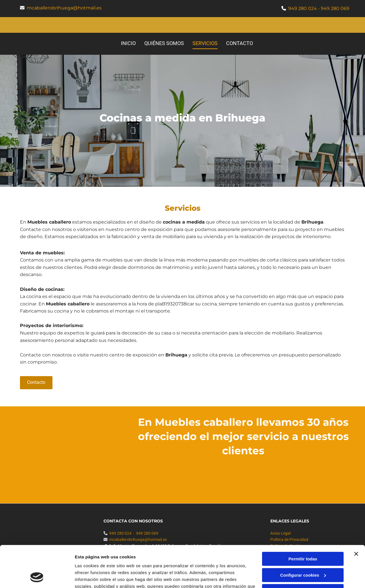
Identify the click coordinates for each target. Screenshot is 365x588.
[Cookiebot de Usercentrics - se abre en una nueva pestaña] (37, 577)
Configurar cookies (303, 536)
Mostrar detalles (91, 577)
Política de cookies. (116, 561)
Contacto (240, 43)
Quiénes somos (164, 43)
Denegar (303, 552)
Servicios (205, 43)
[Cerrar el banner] (356, 515)
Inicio (128, 43)
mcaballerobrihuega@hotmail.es (64, 8)
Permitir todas (303, 520)
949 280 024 (303, 8)
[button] (36, 383)
